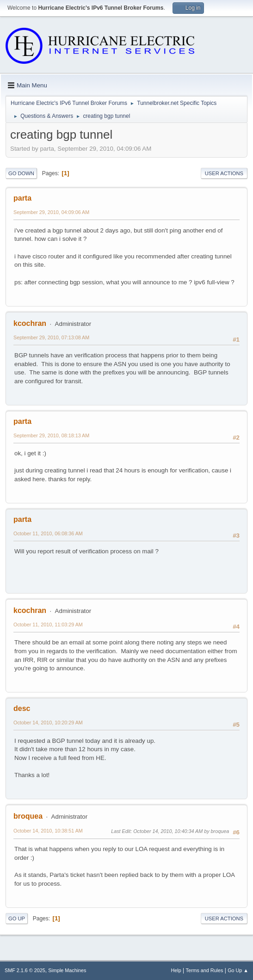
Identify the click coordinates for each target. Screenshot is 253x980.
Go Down (21, 173)
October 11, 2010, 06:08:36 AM (48, 533)
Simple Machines (67, 970)
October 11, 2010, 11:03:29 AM (48, 625)
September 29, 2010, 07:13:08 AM (51, 337)
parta (22, 198)
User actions (224, 173)
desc (22, 708)
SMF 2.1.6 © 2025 (25, 970)
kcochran (30, 323)
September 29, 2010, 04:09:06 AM (51, 212)
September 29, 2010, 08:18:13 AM (51, 435)
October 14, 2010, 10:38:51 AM (48, 831)
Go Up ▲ (238, 970)
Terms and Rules (205, 970)
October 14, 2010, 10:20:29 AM (48, 723)
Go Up (17, 919)
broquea (28, 816)
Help (176, 970)
